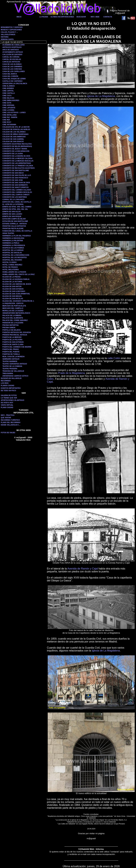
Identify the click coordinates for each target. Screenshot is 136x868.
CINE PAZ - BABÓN (10, 117)
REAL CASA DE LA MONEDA (13, 357)
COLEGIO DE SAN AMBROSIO (14, 137)
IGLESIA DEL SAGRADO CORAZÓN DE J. (18, 301)
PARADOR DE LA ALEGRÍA (13, 323)
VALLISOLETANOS (8, 35)
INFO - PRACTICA (8, 415)
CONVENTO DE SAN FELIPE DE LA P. (17, 175)
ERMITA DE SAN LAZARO (12, 214)
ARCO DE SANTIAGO (11, 50)
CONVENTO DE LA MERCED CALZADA (17, 158)
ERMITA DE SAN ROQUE (12, 216)
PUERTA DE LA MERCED (12, 337)
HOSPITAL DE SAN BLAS (12, 253)
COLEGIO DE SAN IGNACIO (13, 142)
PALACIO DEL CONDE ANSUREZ (15, 320)
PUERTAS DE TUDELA (11, 354)
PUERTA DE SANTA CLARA (13, 345)
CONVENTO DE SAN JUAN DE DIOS (16, 183)
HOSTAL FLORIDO (10, 262)
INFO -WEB (95, 17)
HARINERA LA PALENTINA (13, 241)
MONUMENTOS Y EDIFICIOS (12, 27)
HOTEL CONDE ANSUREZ (12, 265)
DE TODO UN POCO (8, 391)
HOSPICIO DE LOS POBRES (13, 248)
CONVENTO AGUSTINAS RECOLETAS (17, 144)
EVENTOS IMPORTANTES (11, 388)
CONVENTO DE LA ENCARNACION (16, 151)
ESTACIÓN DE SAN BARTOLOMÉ (15, 221)
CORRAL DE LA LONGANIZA (13, 200)
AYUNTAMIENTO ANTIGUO (13, 52)
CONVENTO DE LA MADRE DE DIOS (16, 156)
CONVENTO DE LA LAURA (13, 154)
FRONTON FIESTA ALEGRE (13, 229)
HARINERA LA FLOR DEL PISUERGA (17, 236)
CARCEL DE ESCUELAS (12, 59)
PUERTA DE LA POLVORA (12, 340)
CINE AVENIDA (8, 88)
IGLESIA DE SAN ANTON (12, 287)
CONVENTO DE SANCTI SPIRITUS (15, 187)
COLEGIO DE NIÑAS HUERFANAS (15, 134)
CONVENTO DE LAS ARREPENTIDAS (17, 163)
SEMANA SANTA (7, 39)
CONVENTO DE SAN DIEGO (13, 173)
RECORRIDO (6, 381)
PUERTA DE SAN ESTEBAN (13, 342)
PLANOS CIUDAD (7, 386)
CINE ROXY (7, 122)
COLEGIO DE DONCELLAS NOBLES (16, 129)
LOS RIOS (5, 383)
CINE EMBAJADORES (11, 100)
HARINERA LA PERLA (11, 243)
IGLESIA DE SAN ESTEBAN (13, 289)
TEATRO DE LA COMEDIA (12, 366)
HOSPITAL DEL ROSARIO (12, 260)
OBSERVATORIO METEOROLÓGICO (16, 313)
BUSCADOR (81, 17)
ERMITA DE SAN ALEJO (12, 212)
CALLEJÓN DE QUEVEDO (12, 55)
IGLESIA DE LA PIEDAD (12, 277)
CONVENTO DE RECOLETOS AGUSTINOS (19, 168)
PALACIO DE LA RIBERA (12, 316)
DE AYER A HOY (7, 403)
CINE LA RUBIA (8, 110)
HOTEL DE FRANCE (10, 267)
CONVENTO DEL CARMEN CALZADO (17, 190)
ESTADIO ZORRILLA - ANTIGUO (15, 224)
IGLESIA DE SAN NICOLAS (13, 299)
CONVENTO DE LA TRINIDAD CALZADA (18, 166)
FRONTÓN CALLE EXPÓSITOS (14, 226)
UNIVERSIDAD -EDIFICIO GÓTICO (15, 376)
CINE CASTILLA (9, 93)
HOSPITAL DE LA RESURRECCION (16, 255)
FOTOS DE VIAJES (8, 433)
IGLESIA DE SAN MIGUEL (12, 296)
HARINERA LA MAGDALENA (13, 238)
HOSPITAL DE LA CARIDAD (13, 250)
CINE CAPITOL (8, 91)
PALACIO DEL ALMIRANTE (13, 318)
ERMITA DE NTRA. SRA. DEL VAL (15, 209)
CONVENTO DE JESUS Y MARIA (15, 149)
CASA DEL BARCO (10, 74)
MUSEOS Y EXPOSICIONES (11, 30)
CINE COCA (7, 96)
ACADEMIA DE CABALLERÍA (14, 45)
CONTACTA (108, 17)
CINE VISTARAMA (9, 125)
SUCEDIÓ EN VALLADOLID (11, 378)
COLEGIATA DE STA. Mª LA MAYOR (16, 127)
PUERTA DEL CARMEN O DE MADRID (17, 347)
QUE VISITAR (6, 418)
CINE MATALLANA (10, 115)
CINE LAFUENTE (9, 108)
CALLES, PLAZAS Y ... (9, 32)
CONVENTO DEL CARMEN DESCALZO (17, 192)
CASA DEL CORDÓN (10, 76)
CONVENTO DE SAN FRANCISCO (15, 178)
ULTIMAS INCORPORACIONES (62, 17)
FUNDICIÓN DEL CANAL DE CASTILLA (17, 231)
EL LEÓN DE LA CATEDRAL (13, 204)
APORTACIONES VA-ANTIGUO (12, 400)
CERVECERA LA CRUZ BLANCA (15, 84)
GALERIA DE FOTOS (9, 395)
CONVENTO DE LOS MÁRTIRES (15, 197)
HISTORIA (5, 37)
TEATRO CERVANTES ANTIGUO (15, 364)
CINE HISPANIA (8, 105)
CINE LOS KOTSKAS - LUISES (14, 113)
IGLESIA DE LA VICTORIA (12, 282)
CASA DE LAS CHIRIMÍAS (12, 67)
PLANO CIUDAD (7, 407)
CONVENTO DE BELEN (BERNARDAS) (17, 146)
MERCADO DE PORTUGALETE (14, 306)
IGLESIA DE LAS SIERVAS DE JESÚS (17, 284)
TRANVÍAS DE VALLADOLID (13, 371)
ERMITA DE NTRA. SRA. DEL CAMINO (17, 207)
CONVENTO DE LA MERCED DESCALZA (18, 161)
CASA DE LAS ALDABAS (12, 64)
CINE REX (6, 120)
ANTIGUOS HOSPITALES (12, 47)
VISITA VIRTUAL (7, 405)
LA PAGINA (44, 17)
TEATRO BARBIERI (10, 361)
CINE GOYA (7, 103)
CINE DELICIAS (8, 98)
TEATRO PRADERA (10, 369)
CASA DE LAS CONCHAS (12, 69)
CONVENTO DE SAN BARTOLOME (16, 171)
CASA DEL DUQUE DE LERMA (14, 79)
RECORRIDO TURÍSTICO (10, 420)
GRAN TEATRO (8, 233)
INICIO (19, 17)
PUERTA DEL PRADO (11, 349)
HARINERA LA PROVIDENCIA (14, 245)
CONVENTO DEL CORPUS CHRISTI (16, 195)
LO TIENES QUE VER (9, 398)
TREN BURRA (8, 374)
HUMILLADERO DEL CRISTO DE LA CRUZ (19, 274)
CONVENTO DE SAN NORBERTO (15, 185)
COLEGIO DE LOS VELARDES (14, 132)
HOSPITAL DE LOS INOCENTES (15, 258)
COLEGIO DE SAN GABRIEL (13, 139)
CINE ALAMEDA (9, 86)
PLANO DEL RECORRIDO (11, 422)
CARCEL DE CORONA (11, 57)
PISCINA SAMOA (9, 328)
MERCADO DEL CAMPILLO (13, 308)
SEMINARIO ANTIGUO (11, 359)
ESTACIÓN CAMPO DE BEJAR (14, 219)
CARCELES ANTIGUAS (11, 62)
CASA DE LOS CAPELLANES (14, 71)
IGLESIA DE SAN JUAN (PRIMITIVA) (16, 294)
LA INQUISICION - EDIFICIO (13, 303)
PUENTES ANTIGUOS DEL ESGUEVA (17, 332)
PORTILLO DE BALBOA (12, 330)
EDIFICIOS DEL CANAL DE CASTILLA (17, 202)
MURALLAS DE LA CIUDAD (13, 311)
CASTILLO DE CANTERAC (13, 81)
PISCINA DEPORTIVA (11, 325)
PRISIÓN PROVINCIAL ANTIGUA (15, 335)
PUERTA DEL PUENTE (11, 352)
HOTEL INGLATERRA (11, 270)
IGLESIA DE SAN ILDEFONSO (14, 291)
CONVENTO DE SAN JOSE (13, 180)
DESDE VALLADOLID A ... (11, 425)
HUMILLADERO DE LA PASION (14, 272)
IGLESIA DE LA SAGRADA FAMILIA (16, 279)
